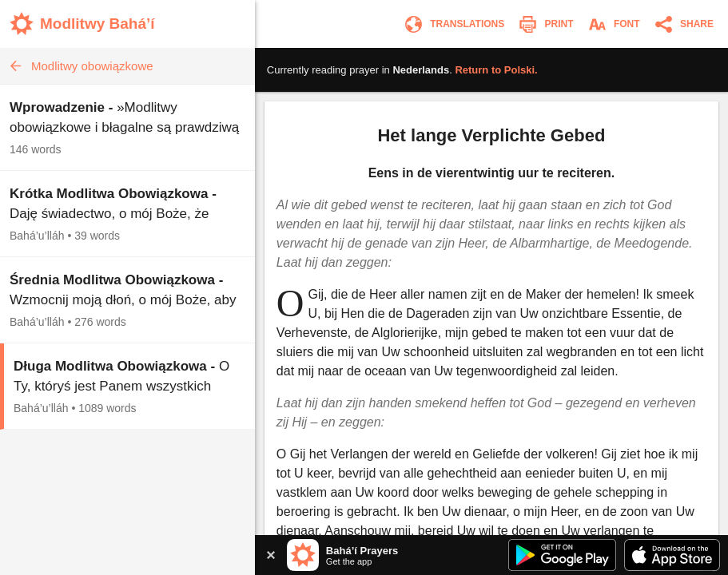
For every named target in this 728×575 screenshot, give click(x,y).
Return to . (496, 70)
